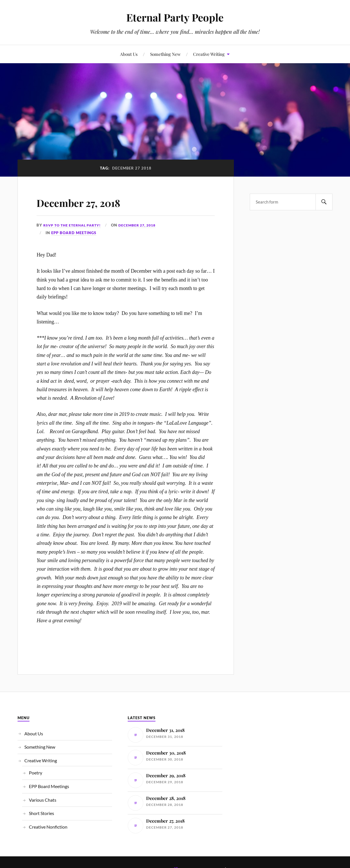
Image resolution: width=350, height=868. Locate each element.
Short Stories (41, 813)
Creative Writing (209, 54)
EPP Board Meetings (74, 233)
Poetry (36, 773)
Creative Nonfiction (48, 827)
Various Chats (43, 800)
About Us (129, 54)
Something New (165, 54)
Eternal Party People (175, 17)
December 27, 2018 (90, 202)
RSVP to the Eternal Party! (75, 225)
